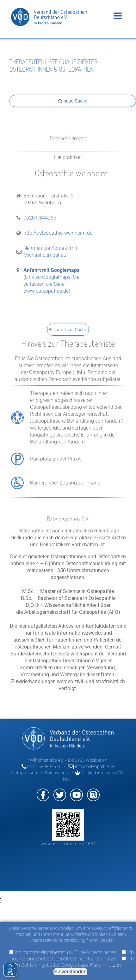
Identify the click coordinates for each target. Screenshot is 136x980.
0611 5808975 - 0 (42, 766)
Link (79, 372)
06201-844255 (40, 218)
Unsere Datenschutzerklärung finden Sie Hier (71, 940)
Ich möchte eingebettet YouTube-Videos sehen (63, 952)
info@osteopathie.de (91, 766)
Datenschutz (57, 773)
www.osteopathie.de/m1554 (68, 844)
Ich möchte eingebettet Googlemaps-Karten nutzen (75, 962)
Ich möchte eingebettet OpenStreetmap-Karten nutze (71, 956)
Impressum (27, 773)
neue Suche (73, 101)
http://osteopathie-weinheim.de (58, 233)
